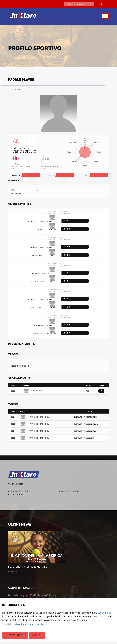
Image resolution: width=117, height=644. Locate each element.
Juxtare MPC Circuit (84, 438)
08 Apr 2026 (14, 572)
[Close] (24, 624)
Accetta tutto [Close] (15, 635)
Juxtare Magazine (70, 491)
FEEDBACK (84, 175)
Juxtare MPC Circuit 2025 (86, 424)
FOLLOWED (50, 175)
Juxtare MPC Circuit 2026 (86, 417)
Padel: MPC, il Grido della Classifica (28, 567)
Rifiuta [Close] (37, 635)
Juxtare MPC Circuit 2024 (86, 431)
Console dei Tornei (21, 491)
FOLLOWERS (15, 175)
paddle (15, 90)
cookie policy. (105, 613)
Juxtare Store (18, 495)
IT (103, 4)
